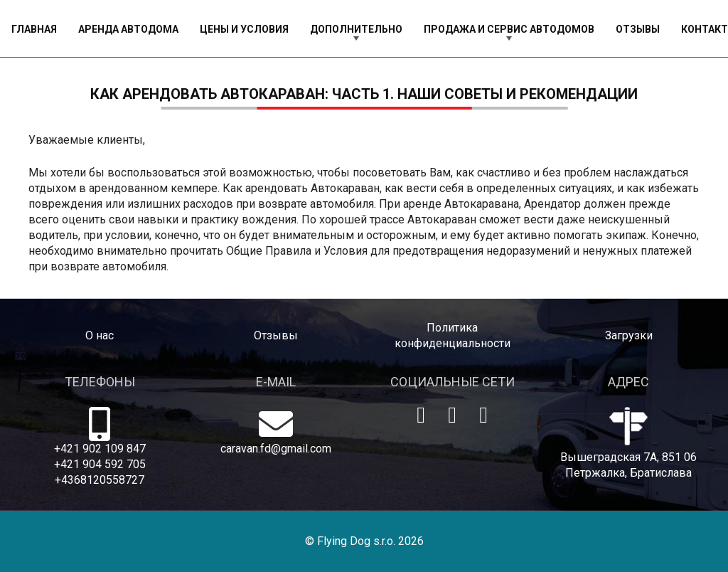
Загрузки (629, 335)
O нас (100, 335)
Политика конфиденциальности (453, 335)
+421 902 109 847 (100, 449)
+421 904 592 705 (100, 464)
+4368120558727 (100, 480)
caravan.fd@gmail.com (276, 449)
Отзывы (276, 335)
